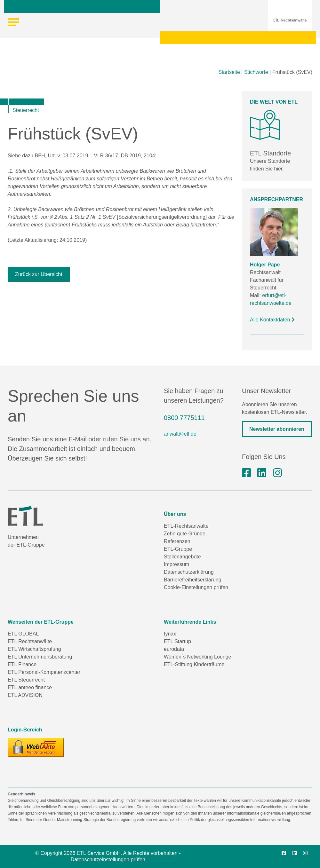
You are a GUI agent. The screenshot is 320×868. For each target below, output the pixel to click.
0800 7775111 (184, 418)
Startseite (229, 72)
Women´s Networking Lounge (197, 657)
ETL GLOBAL (23, 634)
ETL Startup (177, 641)
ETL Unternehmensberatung (40, 657)
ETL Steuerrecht (26, 680)
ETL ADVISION (25, 695)
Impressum (176, 564)
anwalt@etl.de (180, 434)
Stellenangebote (182, 557)
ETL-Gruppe (178, 549)
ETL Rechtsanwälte (30, 641)
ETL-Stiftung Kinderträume (194, 664)
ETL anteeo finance (30, 687)
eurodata (174, 649)
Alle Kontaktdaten (272, 320)
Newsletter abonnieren (277, 429)
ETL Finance (22, 664)
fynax (170, 634)
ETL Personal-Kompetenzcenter (44, 672)
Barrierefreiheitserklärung (193, 580)
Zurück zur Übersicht (39, 274)
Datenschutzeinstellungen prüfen (108, 860)
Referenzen (177, 541)
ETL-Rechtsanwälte (186, 526)
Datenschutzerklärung (189, 572)
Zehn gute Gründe (185, 534)
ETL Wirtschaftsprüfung (34, 649)
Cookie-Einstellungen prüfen (196, 587)
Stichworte (256, 72)
